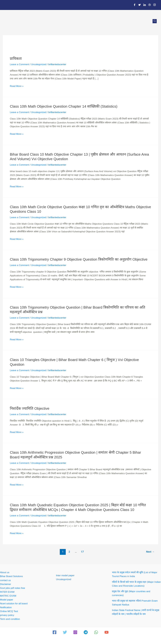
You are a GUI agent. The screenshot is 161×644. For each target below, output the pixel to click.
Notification (6, 607)
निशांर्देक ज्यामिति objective (30, 408)
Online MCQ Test (9, 611)
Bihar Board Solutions (11, 576)
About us (5, 572)
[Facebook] (135, 5)
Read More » (17, 86)
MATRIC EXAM (8, 596)
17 (82, 552)
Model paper (7, 600)
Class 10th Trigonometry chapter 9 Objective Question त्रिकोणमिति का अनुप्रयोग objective (79, 259)
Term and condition (10, 619)
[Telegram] (86, 632)
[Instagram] (155, 5)
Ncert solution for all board (14, 604)
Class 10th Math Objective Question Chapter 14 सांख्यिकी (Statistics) (64, 106)
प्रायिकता (16, 59)
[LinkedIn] (145, 5)
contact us (5, 580)
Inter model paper (65, 575)
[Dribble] (150, 5)
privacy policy (7, 615)
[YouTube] (107, 632)
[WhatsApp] (96, 632)
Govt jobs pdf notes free (13, 588)
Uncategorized (39, 64)
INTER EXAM (7, 592)
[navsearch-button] (155, 21)
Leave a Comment (19, 64)
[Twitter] (140, 5)
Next (150, 552)
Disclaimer (5, 584)
